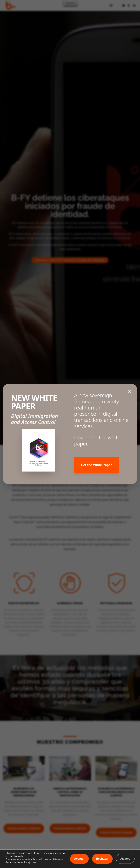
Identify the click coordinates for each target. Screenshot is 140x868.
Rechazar (102, 859)
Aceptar (79, 859)
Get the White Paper (97, 465)
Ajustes (125, 859)
